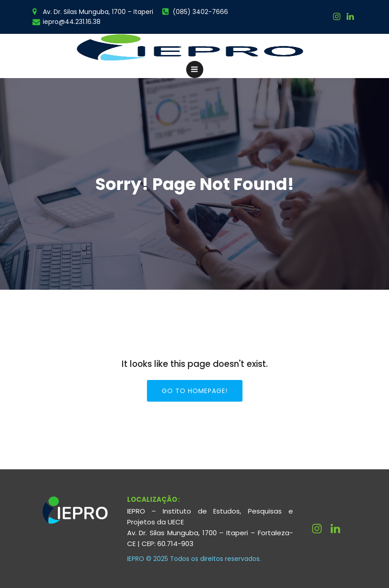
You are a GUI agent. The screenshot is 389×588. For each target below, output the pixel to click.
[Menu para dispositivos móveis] (195, 69)
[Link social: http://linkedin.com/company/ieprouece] (339, 529)
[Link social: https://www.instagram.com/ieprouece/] (337, 17)
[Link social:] (350, 17)
